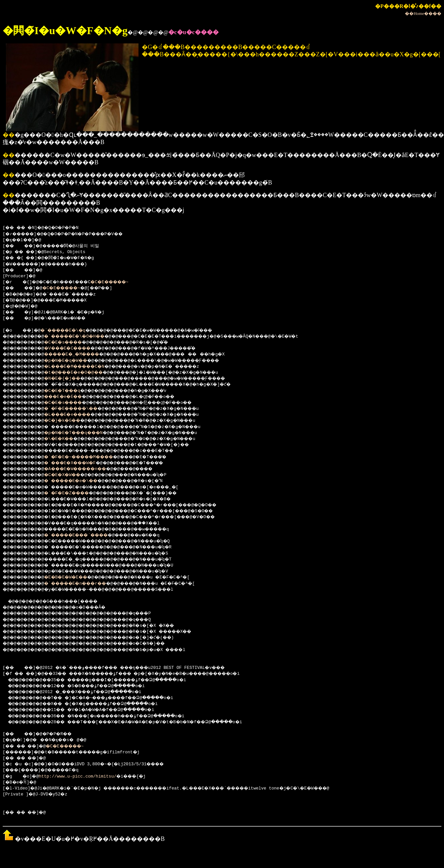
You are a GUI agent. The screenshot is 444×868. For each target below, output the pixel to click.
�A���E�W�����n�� (85, 469)
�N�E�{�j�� (70, 379)
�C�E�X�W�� (70, 475)
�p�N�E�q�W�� (74, 361)
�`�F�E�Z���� (75, 493)
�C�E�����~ (123, 282)
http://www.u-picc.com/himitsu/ (80, 777)
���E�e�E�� (71, 397)
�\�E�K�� (66, 439)
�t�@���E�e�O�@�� (83, 373)
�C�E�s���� (71, 343)
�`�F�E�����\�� (80, 409)
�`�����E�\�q (70, 331)
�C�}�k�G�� (70, 421)
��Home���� (423, 13)
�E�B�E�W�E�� (74, 577)
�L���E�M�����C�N (84, 367)
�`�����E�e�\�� (80, 481)
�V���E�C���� (76, 349)
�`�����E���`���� (86, 535)
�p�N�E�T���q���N (83, 433)
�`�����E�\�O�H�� (84, 337)
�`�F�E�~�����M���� (89, 457)
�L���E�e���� (76, 415)
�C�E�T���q (70, 391)
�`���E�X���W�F (79, 463)
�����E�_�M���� (81, 354)
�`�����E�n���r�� (85, 584)
